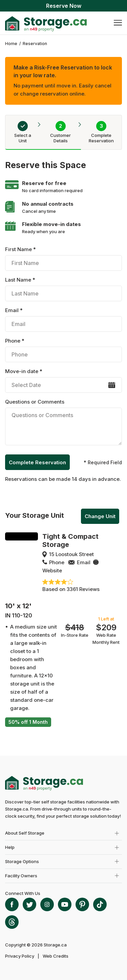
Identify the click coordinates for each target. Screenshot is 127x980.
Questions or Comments (63, 423)
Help (10, 847)
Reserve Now (64, 6)
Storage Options (22, 861)
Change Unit (100, 516)
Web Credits (56, 956)
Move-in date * (63, 380)
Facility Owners (21, 876)
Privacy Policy (20, 956)
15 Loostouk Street (71, 554)
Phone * (63, 350)
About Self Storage (25, 833)
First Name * (63, 258)
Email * (63, 319)
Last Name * (63, 289)
